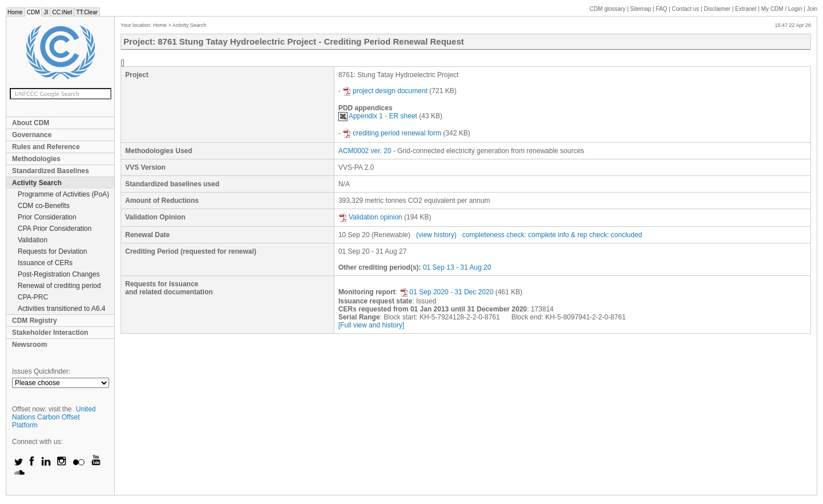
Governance (32, 135)
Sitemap (641, 9)
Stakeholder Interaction (50, 333)
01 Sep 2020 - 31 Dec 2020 (447, 292)
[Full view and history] (371, 325)
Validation (33, 240)
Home (15, 12)
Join (812, 9)
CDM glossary (608, 9)
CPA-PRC (33, 297)
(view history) (436, 235)
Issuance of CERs (45, 263)
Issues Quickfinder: (41, 371)
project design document (385, 91)
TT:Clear (87, 12)
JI (46, 12)
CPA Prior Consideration (55, 229)
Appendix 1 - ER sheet (378, 116)
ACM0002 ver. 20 (365, 151)
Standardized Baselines (51, 171)
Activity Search (37, 183)
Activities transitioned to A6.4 (61, 309)
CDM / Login (782, 9)
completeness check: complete (509, 235)
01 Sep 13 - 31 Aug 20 (457, 267)
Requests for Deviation (52, 251)
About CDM (31, 123)
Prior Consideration (47, 217)
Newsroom (29, 345)
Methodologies (36, 159)
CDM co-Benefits (44, 206)
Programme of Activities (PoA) (63, 194)
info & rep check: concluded (600, 235)
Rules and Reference (46, 147)
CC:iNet (62, 12)
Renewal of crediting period (59, 286)
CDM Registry (35, 321)
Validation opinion (370, 217)
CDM (33, 12)
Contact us (686, 9)
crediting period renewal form (392, 133)
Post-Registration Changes (59, 274)
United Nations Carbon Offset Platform (54, 417)
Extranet (746, 9)
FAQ (661, 9)
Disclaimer (718, 9)
